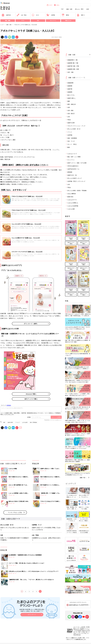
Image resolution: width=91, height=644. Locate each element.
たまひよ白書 (71, 209)
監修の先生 (70, 197)
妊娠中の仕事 (71, 123)
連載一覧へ (83, 478)
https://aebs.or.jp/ (77, 635)
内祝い (57, 5)
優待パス (81, 15)
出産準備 (51, 15)
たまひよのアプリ (72, 200)
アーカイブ (18, 422)
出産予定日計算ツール (73, 169)
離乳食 (65, 15)
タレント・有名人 (72, 144)
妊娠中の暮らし (72, 98)
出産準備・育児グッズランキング (76, 181)
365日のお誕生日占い (73, 166)
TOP (62, 9)
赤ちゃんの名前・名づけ (74, 129)
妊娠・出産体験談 (72, 138)
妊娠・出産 (69, 9)
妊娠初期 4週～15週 (73, 63)
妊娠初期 (70, 86)
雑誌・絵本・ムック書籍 (74, 157)
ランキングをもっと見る (15, 512)
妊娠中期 (70, 89)
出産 (69, 107)
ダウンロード (32, 615)
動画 (69, 147)
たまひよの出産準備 (73, 206)
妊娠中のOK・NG (72, 175)
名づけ (35, 15)
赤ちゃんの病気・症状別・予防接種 (77, 190)
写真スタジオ (68, 21)
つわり (8, 103)
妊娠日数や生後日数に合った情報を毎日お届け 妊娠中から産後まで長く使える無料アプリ (32, 610)
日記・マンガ (71, 141)
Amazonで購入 (31, 394)
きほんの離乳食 (72, 194)
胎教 (69, 101)
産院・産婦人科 (72, 104)
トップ (2, 25)
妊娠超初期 (70, 83)
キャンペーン (53, 21)
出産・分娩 (70, 72)
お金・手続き (22, 15)
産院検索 (70, 172)
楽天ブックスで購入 (31, 399)
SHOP (49, 5)
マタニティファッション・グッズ (76, 126)
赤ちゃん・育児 (79, 9)
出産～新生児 (71, 113)
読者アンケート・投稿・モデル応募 (77, 163)
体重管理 (28, 340)
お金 (69, 117)
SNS (38, 21)
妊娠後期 (70, 92)
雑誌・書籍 (8, 21)
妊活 (88, 9)
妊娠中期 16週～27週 (73, 66)
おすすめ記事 (25, 422)
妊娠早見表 (6, 15)
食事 (4, 422)
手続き (69, 120)
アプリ (23, 21)
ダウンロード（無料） (31, 324)
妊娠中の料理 (10, 422)
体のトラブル (71, 95)
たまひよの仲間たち (73, 203)
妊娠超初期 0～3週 (72, 60)
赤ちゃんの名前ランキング (75, 178)
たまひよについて (72, 154)
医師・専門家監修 (33, 422)
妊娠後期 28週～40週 (73, 69)
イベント (70, 132)
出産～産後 (70, 110)
